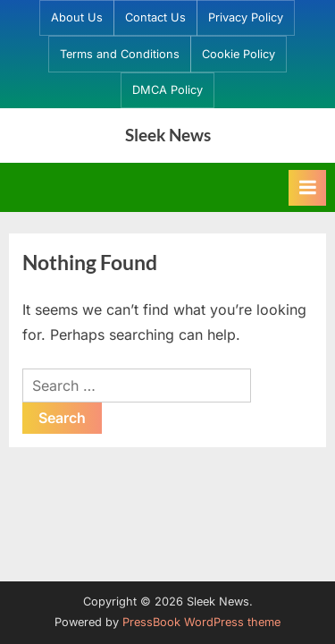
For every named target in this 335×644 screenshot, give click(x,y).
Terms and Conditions (120, 54)
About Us (77, 17)
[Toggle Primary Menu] (307, 188)
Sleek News (168, 135)
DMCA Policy (167, 90)
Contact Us (155, 17)
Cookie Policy (239, 54)
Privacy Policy (246, 17)
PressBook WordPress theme (201, 622)
